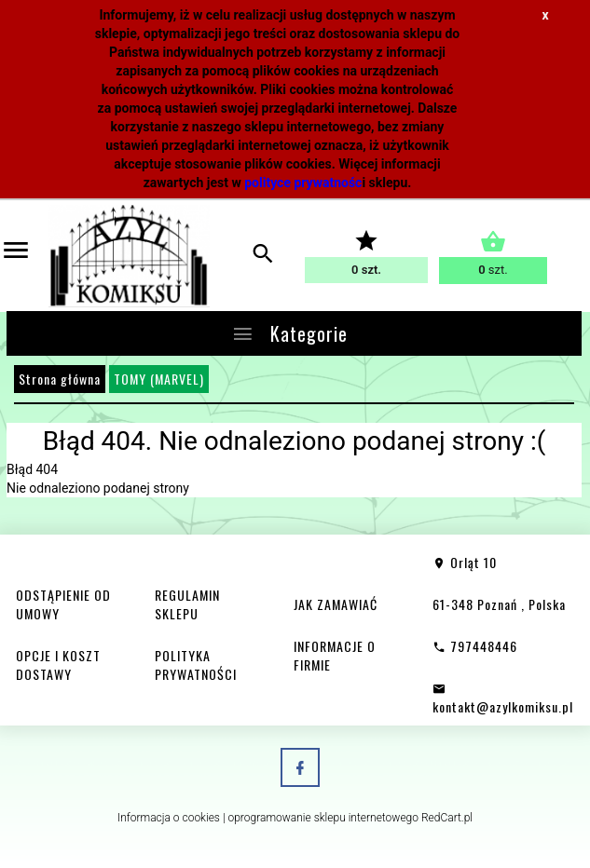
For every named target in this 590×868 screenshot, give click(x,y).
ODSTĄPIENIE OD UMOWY (63, 604)
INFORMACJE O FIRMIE (335, 655)
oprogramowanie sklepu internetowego (323, 818)
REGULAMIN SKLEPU (187, 604)
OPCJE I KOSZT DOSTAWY (58, 665)
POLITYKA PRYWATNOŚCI (196, 665)
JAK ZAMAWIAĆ (336, 604)
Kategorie (289, 333)
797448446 (475, 646)
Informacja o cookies (169, 818)
